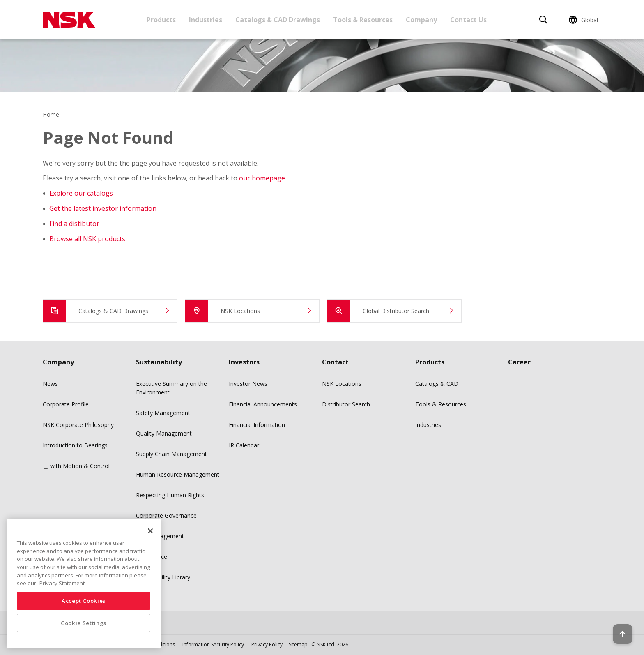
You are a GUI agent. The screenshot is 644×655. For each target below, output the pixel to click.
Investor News (248, 384)
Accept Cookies (84, 601)
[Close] (150, 531)
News (50, 384)
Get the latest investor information (103, 208)
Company (421, 20)
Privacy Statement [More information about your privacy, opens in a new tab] (62, 583)
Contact (335, 362)
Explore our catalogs (81, 193)
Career (519, 362)
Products (161, 20)
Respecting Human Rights (170, 495)
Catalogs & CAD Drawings (278, 20)
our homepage (262, 178)
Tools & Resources (363, 20)
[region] (84, 584)
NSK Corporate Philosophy (78, 425)
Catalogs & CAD (437, 384)
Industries (206, 20)
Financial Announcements (263, 404)
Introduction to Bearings (75, 445)
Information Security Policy (213, 645)
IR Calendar (244, 445)
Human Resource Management (178, 474)
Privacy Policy (267, 645)
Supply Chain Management (171, 454)
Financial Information (257, 425)
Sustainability (159, 362)
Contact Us (468, 20)
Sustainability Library (163, 577)
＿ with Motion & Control (76, 466)
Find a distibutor (74, 224)
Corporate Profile (66, 404)
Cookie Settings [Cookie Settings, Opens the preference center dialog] (84, 623)
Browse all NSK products (87, 239)
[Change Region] (585, 20)
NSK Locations (342, 384)
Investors (244, 362)
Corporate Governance (166, 515)
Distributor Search (346, 404)
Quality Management (164, 433)
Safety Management (163, 413)
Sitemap (298, 645)
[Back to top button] (618, 625)
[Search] (543, 20)
